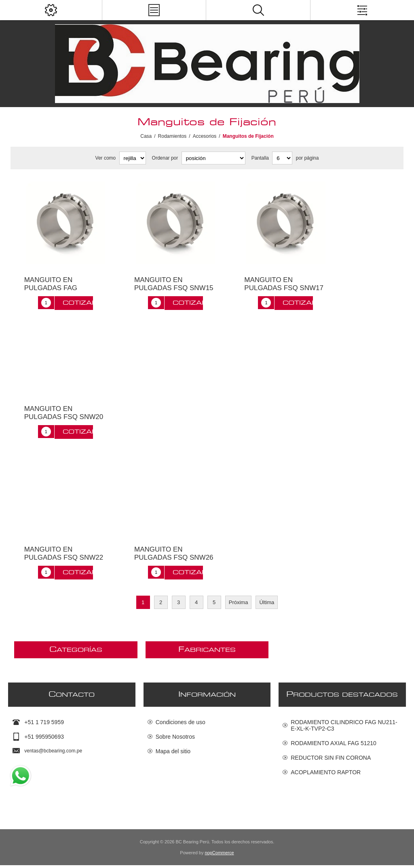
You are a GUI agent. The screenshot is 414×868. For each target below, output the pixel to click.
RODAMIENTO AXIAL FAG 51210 (334, 743)
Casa (146, 136)
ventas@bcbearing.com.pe (53, 751)
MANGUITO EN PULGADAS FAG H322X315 (51, 288)
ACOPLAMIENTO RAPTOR (326, 772)
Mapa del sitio (173, 751)
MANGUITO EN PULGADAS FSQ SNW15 (174, 284)
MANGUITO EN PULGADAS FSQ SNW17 (284, 284)
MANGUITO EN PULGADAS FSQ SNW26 (174, 553)
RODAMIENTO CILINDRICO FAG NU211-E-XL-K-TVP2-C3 (344, 725)
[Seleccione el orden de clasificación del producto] (213, 158)
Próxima (239, 602)
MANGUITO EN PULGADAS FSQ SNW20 (64, 413)
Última (267, 602)
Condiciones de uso (181, 722)
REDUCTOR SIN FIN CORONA (331, 758)
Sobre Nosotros (175, 737)
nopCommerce (220, 855)
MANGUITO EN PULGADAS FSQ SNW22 (64, 553)
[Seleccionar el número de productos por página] (282, 158)
